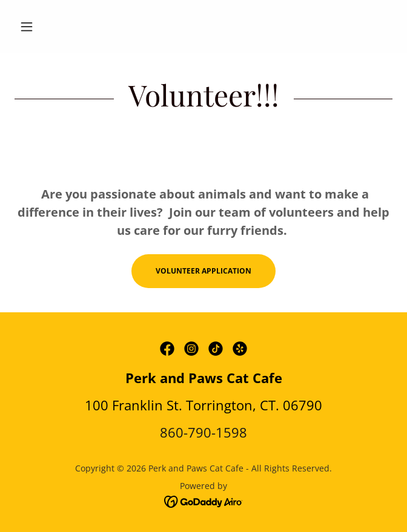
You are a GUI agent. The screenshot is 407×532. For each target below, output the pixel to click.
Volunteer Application (203, 271)
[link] (167, 349)
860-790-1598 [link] (203, 432)
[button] (43, 27)
